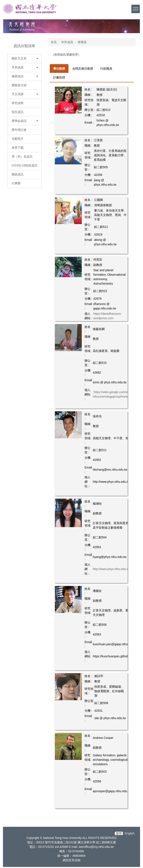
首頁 (54, 42)
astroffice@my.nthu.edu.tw (96, 847)
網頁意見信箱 (72, 860)
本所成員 (67, 42)
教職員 (82, 42)
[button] (24, 59)
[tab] (59, 69)
